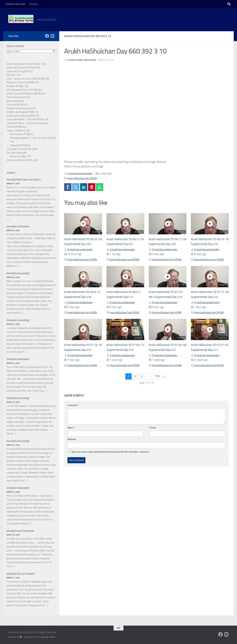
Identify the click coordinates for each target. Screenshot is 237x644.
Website (72, 466)
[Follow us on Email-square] (52, 36)
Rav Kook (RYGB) (15, 105)
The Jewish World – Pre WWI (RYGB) (25, 119)
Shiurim (34, 4)
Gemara (11, 75)
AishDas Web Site (15, 4)
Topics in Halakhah (16, 131)
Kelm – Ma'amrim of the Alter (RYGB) (26, 79)
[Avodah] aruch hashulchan (20, 531)
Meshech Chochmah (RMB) (20, 82)
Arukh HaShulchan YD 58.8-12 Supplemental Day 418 (83, 306)
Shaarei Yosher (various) (19, 108)
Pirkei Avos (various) (17, 97)
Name (71, 454)
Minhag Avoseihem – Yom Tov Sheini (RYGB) (33, 138)
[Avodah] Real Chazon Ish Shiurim (24, 180)
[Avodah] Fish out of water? (21, 574)
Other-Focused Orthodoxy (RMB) (24, 94)
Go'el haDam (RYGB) (20, 134)
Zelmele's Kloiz (14, 153)
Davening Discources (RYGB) (21, 68)
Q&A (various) (14, 101)
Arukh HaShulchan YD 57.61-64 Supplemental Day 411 (207, 368)
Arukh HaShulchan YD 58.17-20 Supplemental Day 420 (165, 245)
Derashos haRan (18, 156)
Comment (73, 432)
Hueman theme (48, 637)
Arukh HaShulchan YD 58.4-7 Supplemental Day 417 (124, 306)
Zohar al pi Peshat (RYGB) (19, 160)
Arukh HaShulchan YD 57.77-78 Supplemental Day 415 (207, 306)
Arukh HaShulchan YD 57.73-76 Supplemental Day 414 (80, 368)
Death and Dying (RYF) (18, 71)
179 (158, 403)
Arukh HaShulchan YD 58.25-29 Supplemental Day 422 (80, 245)
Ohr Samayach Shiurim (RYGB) (22, 90)
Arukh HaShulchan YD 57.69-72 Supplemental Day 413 (123, 368)
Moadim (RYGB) (15, 86)
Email (153, 454)
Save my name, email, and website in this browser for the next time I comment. (110, 478)
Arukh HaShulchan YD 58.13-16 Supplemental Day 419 (207, 245)
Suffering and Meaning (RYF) (21, 116)
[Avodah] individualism (18, 226)
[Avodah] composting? (18, 273)
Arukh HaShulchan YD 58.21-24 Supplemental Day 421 (123, 245)
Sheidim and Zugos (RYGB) (20, 112)
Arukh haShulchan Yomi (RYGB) (85, 178)
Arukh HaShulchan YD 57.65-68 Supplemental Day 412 (165, 368)
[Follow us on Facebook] (47, 36)
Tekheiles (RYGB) (18, 145)
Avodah (11, 173)
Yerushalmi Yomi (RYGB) (19, 149)
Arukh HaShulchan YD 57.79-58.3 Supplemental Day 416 (166, 306)
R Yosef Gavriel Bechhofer (83, 60)
